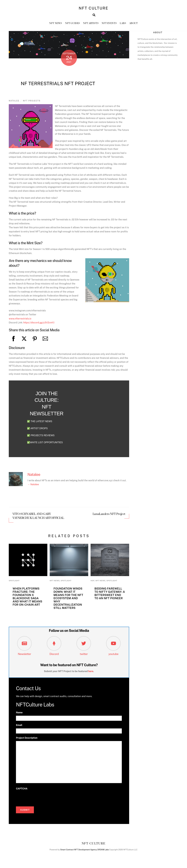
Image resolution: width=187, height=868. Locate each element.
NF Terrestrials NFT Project (58, 85)
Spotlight (14, 583)
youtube (113, 656)
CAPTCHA (22, 791)
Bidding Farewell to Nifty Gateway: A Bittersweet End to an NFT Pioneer (110, 595)
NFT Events (109, 25)
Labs (123, 25)
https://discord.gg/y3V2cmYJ (39, 324)
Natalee (14, 103)
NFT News (56, 25)
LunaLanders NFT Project (109, 516)
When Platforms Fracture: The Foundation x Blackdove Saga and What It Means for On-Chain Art (27, 598)
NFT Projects (32, 103)
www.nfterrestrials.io (20, 320)
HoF (92, 583)
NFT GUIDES (73, 25)
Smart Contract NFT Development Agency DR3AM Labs (85, 852)
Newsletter (24, 656)
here (91, 673)
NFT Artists (91, 25)
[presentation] (38, 799)
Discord (54, 656)
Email (19, 727)
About (134, 25)
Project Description (27, 740)
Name (19, 714)
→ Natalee (33, 486)
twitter (84, 656)
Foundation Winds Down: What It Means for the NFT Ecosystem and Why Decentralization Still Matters (68, 600)
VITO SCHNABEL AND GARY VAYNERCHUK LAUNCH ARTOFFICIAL (38, 518)
